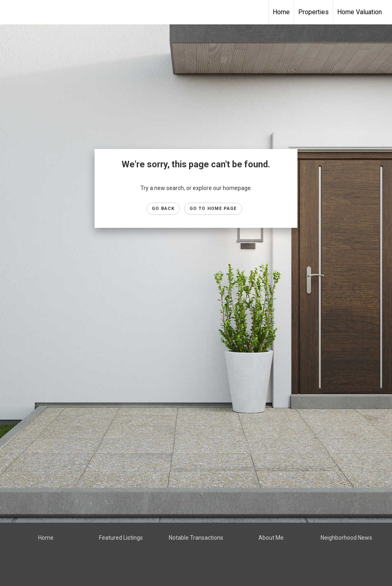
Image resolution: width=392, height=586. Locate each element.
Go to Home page (213, 209)
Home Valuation (360, 12)
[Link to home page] (10, 12)
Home (281, 12)
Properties (313, 12)
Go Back (163, 209)
